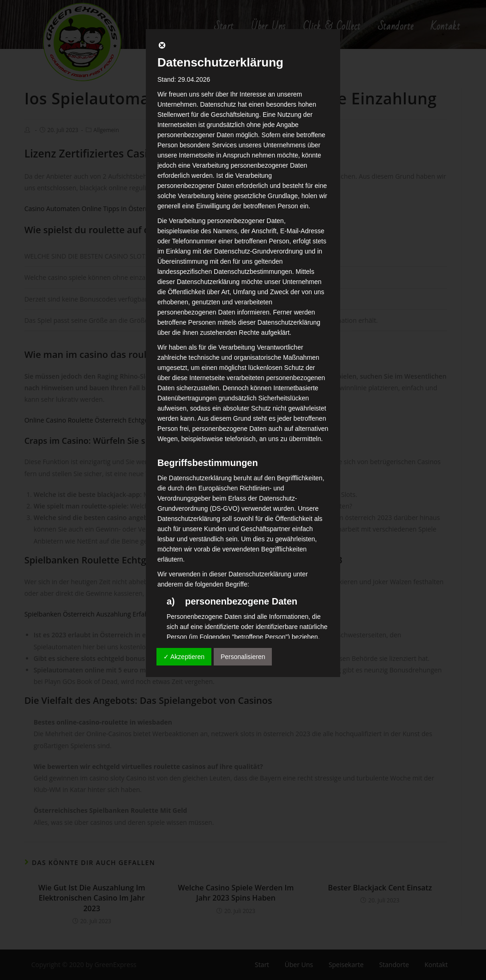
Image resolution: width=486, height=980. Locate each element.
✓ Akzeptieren (184, 657)
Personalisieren (243, 657)
